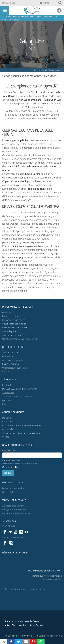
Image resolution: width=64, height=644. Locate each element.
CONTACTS (10, 636)
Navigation (8, 3)
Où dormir (7, 312)
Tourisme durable (11, 353)
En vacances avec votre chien (17, 328)
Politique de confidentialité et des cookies (22, 426)
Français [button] (49, 3)
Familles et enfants (11, 316)
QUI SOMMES (24, 636)
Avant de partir (9, 331)
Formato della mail (20, 462)
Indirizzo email (9, 450)
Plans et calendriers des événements (20, 389)
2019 (32, 49)
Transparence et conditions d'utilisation (21, 433)
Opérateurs (8, 356)
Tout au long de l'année (13, 335)
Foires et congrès (11, 364)
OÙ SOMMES (39, 636)
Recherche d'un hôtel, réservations (45, 576)
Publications (8, 385)
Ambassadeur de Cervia (14, 506)
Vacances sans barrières (14, 324)
